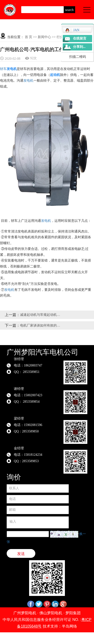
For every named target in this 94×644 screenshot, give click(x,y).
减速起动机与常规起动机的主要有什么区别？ (41, 315)
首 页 (29, 37)
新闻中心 (44, 37)
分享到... (79, 47)
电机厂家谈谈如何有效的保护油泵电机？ (41, 325)
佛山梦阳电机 (51, 613)
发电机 (28, 81)
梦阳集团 (73, 613)
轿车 (3, 69)
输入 (38, 522)
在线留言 (80, 38)
